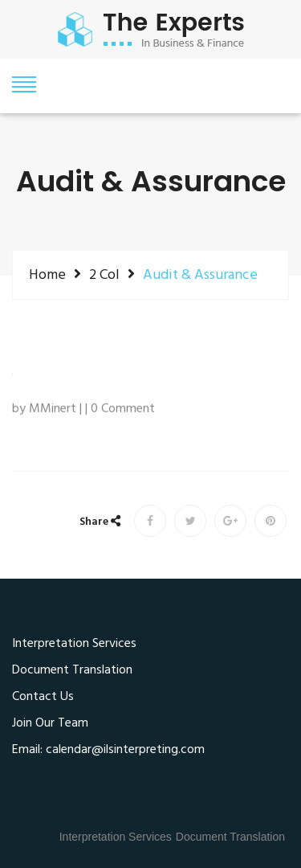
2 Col (104, 275)
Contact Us (43, 698)
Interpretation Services (74, 645)
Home (47, 275)
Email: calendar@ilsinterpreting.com (108, 751)
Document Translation (72, 671)
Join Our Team (50, 724)
